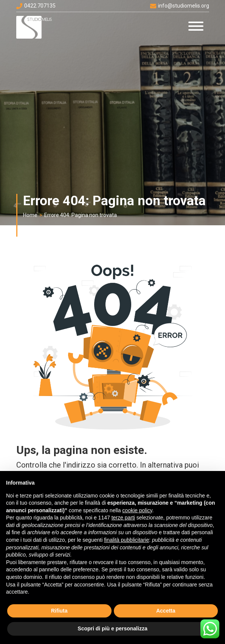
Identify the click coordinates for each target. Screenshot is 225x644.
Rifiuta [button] (59, 611)
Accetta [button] (166, 611)
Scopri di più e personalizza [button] (112, 628)
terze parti (123, 518)
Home (30, 215)
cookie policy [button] (137, 510)
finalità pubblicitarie (126, 540)
